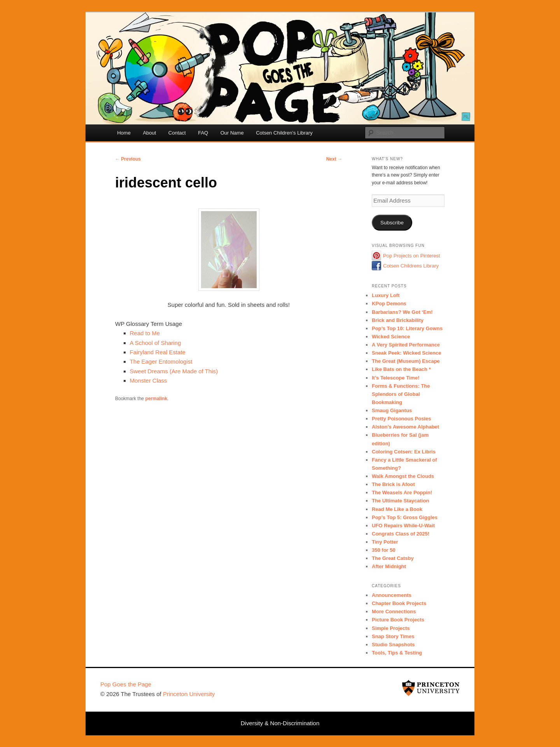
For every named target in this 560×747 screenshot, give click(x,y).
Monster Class (149, 380)
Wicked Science (391, 337)
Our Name (232, 133)
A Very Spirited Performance (406, 345)
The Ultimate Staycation (400, 501)
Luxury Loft (386, 295)
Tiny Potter (385, 542)
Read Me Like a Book (397, 509)
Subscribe (392, 223)
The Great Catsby (393, 558)
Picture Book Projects (398, 620)
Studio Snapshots (393, 645)
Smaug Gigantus (392, 410)
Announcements (392, 595)
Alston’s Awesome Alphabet (405, 427)
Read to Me (145, 333)
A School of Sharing (156, 343)
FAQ (203, 133)
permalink (156, 399)
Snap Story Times (393, 636)
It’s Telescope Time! (396, 378)
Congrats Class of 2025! (401, 534)
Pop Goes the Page (126, 684)
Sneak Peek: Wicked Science (406, 353)
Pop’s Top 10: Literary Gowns (407, 328)
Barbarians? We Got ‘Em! (402, 312)
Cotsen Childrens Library (411, 266)
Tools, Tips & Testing (397, 653)
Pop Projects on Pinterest (412, 256)
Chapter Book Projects (399, 603)
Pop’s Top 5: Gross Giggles (405, 517)
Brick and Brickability (398, 320)
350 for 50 (384, 550)
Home (124, 133)
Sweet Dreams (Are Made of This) (174, 371)
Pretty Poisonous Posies (401, 419)
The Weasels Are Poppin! (402, 492)
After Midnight (389, 566)
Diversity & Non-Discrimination (280, 723)
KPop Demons (389, 304)
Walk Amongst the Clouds (403, 476)
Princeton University (431, 688)
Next (334, 159)
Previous (128, 159)
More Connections (394, 611)
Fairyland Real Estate (158, 352)
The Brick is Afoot (393, 484)
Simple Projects (391, 628)
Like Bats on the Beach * (401, 369)
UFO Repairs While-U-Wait (403, 526)
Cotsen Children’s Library (284, 133)
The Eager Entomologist (161, 361)
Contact (177, 133)
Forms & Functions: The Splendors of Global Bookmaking (401, 394)
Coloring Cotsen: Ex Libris (404, 452)
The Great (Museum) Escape (406, 361)
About (149, 133)
